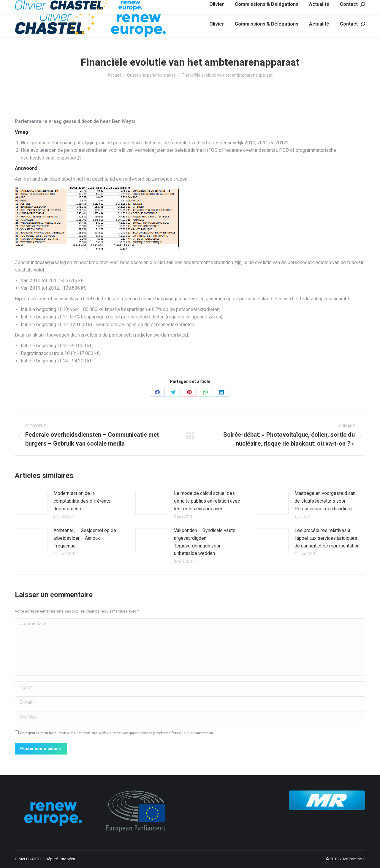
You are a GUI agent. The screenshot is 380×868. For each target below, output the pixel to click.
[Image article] (31, 503)
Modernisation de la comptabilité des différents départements (82, 501)
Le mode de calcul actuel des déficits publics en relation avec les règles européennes (207, 501)
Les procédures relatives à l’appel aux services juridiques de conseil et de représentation (327, 538)
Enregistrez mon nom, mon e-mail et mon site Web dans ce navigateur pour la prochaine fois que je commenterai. (117, 733)
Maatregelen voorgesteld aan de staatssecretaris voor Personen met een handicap (325, 501)
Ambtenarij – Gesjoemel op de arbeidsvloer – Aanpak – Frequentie (85, 538)
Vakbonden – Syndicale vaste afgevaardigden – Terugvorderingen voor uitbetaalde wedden (205, 542)
